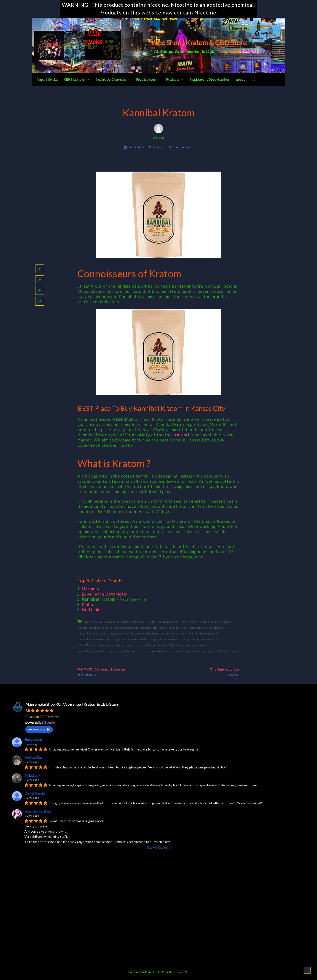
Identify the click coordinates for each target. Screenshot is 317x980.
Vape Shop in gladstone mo (127, 634)
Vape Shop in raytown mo (167, 651)
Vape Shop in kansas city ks (96, 639)
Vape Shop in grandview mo (162, 634)
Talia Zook (32, 775)
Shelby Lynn (33, 739)
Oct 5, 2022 (137, 147)
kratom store (97, 628)
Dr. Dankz (92, 610)
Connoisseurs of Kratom (195, 622)
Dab (210, 51)
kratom (180, 435)
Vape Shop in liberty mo (123, 645)
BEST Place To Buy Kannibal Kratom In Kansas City (117, 622)
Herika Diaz (33, 757)
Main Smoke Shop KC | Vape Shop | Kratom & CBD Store (72, 704)
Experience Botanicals (104, 594)
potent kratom (114, 628)
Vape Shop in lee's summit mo (202, 639)
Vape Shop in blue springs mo (208, 628)
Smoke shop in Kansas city (141, 628)
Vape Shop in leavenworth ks (132, 639)
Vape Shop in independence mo (200, 634)
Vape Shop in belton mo (173, 628)
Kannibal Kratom (222, 622)
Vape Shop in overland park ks (188, 645)
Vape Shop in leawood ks (167, 639)
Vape (179, 51)
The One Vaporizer (225, 669)
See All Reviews (158, 847)
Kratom (159, 147)
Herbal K (91, 589)
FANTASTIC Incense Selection (101, 669)
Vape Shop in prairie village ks (98, 651)
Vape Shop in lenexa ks (93, 645)
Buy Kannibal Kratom (165, 622)
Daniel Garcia (34, 793)
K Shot (88, 604)
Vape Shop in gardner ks (94, 634)
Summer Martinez (38, 811)
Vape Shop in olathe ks (154, 645)
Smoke (193, 51)
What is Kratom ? (228, 651)
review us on (39, 729)
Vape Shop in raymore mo (135, 651)
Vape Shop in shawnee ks (200, 651)
